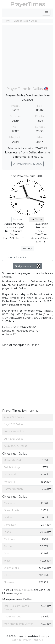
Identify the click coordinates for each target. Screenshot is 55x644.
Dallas (34, 21)
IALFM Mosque (13, 617)
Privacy (43, 636)
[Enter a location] (27, 257)
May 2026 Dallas (13, 424)
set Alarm (36, 219)
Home (7, 21)
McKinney (10, 539)
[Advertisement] (27, 57)
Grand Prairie (12, 510)
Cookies (16, 640)
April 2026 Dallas (14, 417)
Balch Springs (12, 467)
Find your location (28, 266)
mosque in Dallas (23, 590)
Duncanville (11, 475)
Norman (9, 582)
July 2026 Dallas (13, 439)
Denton (9, 554)
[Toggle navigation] (46, 13)
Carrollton (10, 525)
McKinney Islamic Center (18, 624)
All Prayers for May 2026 (27, 164)
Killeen (8, 575)
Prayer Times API (33, 640)
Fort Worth (11, 546)
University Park (13, 460)
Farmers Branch (13, 489)
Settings (28, 249)
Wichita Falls (11, 568)
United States (21, 21)
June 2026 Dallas (14, 432)
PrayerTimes (28, 4)
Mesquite (9, 482)
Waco (7, 561)
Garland (9, 518)
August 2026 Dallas (15, 446)
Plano (7, 532)
